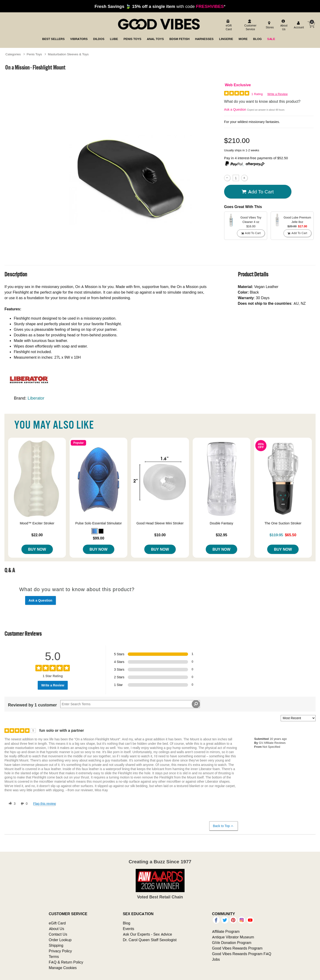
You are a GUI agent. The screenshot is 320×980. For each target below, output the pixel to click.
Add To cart (258, 192)
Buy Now (37, 549)
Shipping (56, 945)
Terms (54, 957)
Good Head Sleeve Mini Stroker (160, 523)
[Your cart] (311, 25)
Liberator (36, 398)
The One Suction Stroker (283, 523)
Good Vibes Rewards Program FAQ (242, 954)
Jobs (216, 959)
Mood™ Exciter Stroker (37, 523)
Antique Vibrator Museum (233, 937)
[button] (94, 531)
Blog (127, 923)
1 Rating (257, 94)
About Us (57, 929)
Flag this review (44, 804)
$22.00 (37, 535)
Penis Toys (34, 54)
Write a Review (278, 94)
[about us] (283, 25)
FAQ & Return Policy (66, 962)
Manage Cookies (63, 968)
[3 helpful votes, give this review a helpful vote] (11, 804)
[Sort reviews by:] (298, 718)
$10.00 (160, 535)
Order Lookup (60, 940)
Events (129, 929)
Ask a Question (235, 109)
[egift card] (228, 25)
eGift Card (57, 923)
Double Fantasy (221, 523)
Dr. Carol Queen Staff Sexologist (150, 940)
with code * (160, 6)
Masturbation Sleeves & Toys (68, 54)
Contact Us (58, 934)
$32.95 (221, 535)
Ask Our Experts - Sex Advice (147, 934)
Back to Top (223, 826)
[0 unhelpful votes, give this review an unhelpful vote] (23, 804)
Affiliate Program (226, 931)
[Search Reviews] (130, 704)
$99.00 (99, 538)
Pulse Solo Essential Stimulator (98, 523)
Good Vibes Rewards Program (237, 948)
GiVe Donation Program (232, 943)
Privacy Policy (61, 951)
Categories (13, 54)
